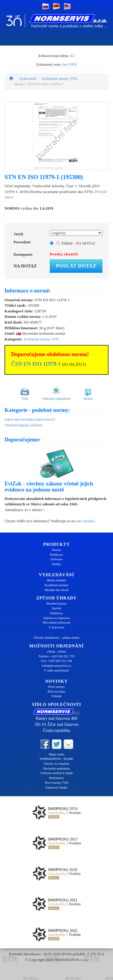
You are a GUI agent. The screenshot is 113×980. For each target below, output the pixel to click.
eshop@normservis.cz (56, 665)
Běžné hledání (56, 580)
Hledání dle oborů (56, 590)
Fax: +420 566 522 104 (56, 661)
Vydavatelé (28, 79)
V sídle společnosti (57, 670)
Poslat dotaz (76, 266)
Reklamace (56, 778)
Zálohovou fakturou (57, 618)
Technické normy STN (59, 79)
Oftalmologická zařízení (24, 425)
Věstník (56, 696)
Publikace (56, 555)
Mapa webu (57, 754)
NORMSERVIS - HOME (57, 759)
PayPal (56, 608)
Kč (72, 56)
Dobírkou (56, 613)
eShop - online (56, 651)
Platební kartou (56, 603)
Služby (56, 564)
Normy (56, 550)
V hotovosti (56, 627)
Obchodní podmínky (56, 768)
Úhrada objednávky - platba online (56, 637)
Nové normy (56, 687)
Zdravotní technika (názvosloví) (30, 419)
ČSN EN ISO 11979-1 (36, 364)
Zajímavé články (57, 787)
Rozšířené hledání (56, 585)
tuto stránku (85, 521)
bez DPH (70, 64)
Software (57, 559)
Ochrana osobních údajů (56, 773)
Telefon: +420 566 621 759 (57, 656)
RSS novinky (56, 691)
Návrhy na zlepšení (56, 763)
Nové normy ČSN (56, 782)
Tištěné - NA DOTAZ (75, 243)
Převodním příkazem (57, 622)
